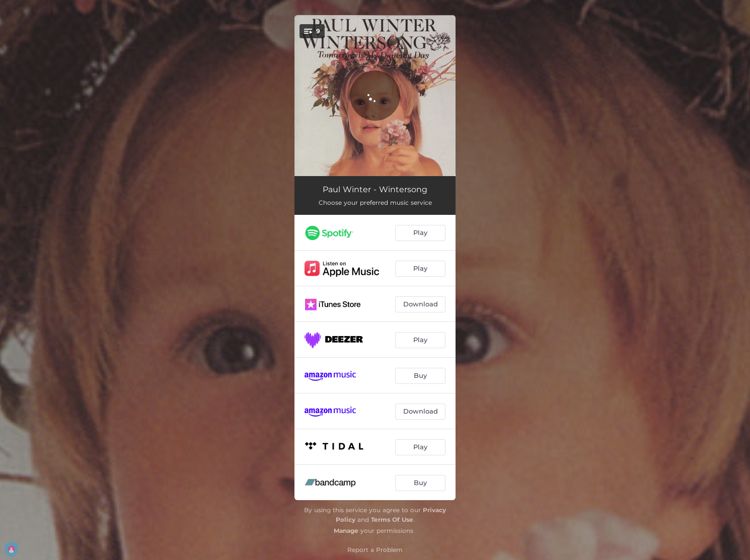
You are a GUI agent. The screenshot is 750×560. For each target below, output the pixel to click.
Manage (346, 531)
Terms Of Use (392, 519)
